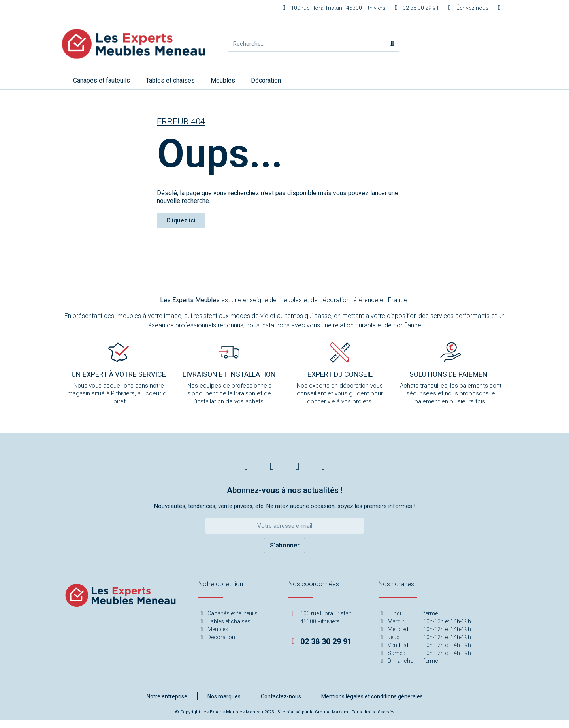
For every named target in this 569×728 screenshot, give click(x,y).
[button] (181, 221)
